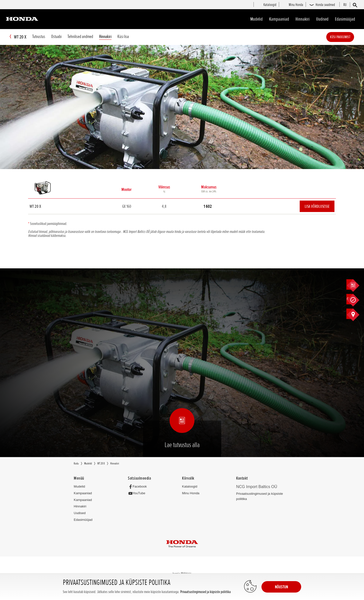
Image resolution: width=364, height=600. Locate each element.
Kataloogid (190, 487)
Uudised (322, 19)
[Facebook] (139, 487)
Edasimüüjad (345, 19)
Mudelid (256, 19)
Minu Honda (191, 493)
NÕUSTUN (281, 587)
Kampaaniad (83, 493)
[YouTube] (138, 494)
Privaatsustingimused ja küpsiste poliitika (205, 592)
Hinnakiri (303, 19)
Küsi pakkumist (348, 37)
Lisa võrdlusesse (317, 207)
